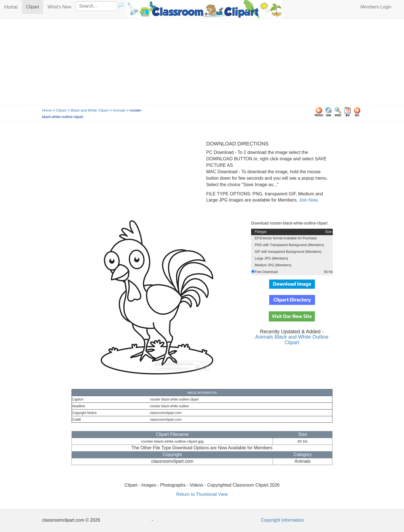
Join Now (307, 200)
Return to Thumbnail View (202, 494)
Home (11, 7)
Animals (119, 110)
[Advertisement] (202, 63)
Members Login (376, 7)
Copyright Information (282, 520)
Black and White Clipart (90, 110)
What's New (59, 7)
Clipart (35, 7)
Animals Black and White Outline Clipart (292, 340)
